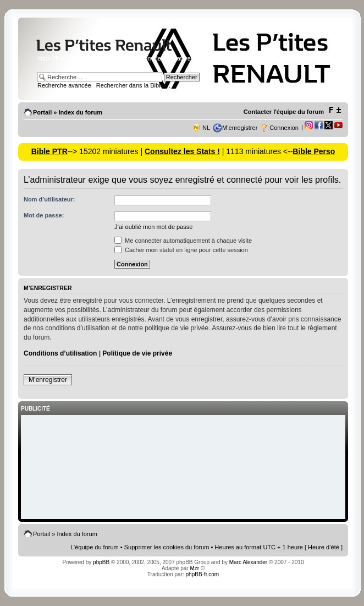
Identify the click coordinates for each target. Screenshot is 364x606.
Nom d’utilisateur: (49, 199)
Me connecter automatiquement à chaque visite (183, 241)
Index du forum (80, 112)
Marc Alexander (248, 562)
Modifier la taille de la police (335, 110)
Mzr (194, 568)
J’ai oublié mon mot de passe (153, 227)
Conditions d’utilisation (60, 353)
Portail (42, 112)
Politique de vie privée (137, 353)
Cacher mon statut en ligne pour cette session (181, 250)
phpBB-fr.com (203, 574)
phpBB (101, 562)
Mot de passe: (44, 215)
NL (206, 128)
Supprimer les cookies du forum (167, 547)
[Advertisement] (183, 468)
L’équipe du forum (94, 547)
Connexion (284, 128)
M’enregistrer (240, 128)
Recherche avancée (64, 85)
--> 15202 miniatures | (106, 151)
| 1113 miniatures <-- (256, 151)
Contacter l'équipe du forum (284, 112)
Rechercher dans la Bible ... (133, 85)
